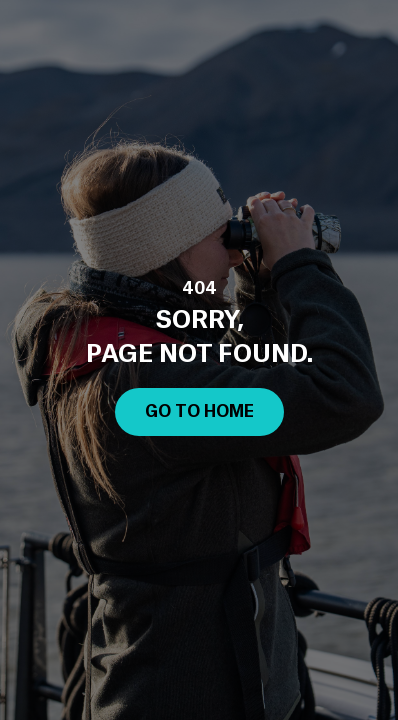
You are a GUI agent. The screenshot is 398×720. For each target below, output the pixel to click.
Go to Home (199, 412)
